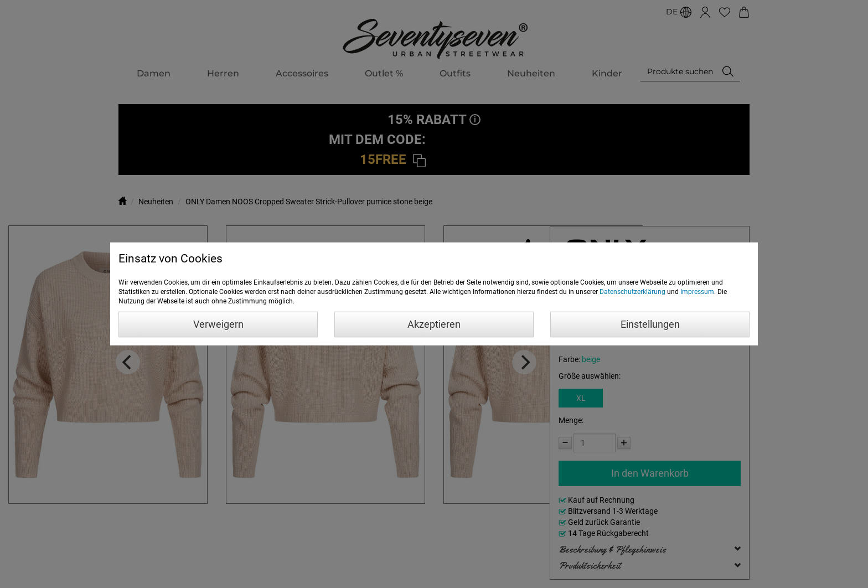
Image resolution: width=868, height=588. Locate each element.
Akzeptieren (434, 324)
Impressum (697, 292)
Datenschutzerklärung (632, 292)
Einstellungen (650, 324)
